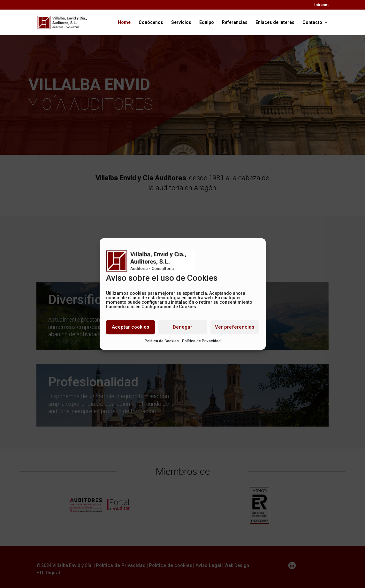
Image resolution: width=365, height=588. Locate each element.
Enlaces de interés (275, 22)
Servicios (181, 22)
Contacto (312, 22)
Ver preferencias (235, 327)
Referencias (235, 22)
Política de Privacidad (201, 341)
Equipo (207, 22)
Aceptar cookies (130, 327)
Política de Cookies (162, 341)
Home (124, 22)
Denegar (182, 327)
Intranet (321, 5)
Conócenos (151, 22)
